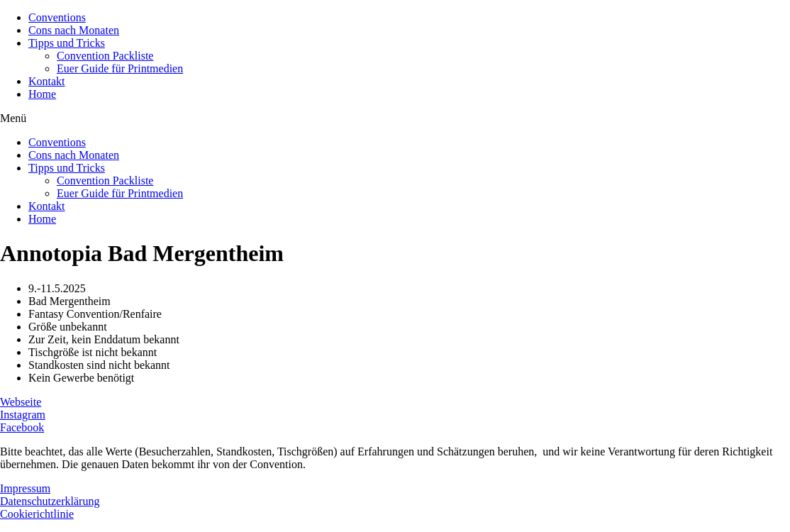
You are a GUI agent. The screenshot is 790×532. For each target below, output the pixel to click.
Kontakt (47, 81)
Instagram (23, 415)
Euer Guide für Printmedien (120, 68)
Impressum (25, 488)
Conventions (57, 17)
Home (42, 94)
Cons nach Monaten (74, 30)
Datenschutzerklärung (50, 501)
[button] (395, 118)
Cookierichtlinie (37, 514)
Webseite (21, 402)
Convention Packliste (105, 56)
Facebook (22, 427)
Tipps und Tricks (67, 43)
